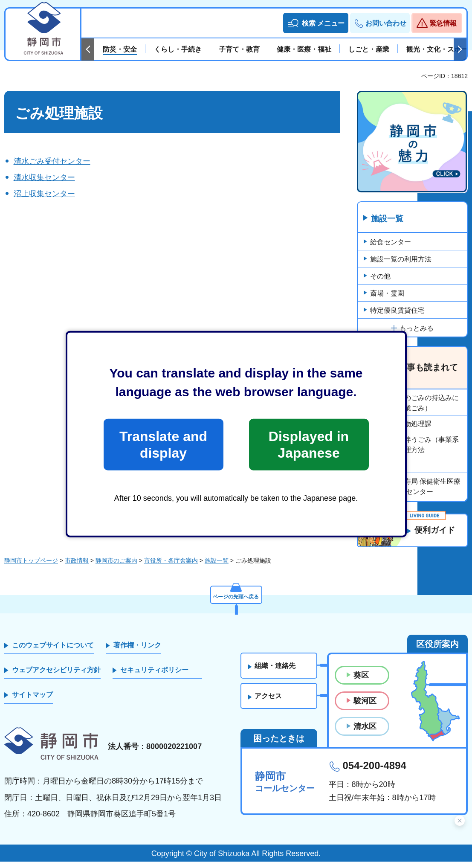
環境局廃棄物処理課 (401, 424)
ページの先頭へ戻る (236, 601)
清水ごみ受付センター (52, 161)
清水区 (365, 733)
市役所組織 (387, 466)
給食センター (391, 242)
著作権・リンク (137, 651)
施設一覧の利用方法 (401, 260)
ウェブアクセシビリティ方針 (56, 676)
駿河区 (365, 707)
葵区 (361, 681)
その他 (380, 277)
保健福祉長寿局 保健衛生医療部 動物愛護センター (415, 487)
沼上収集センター (44, 194)
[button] (316, 23)
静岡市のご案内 (116, 567)
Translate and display (163, 444)
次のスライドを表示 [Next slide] (460, 49)
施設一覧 (388, 219)
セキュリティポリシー (154, 676)
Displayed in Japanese (309, 444)
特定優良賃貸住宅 (397, 311)
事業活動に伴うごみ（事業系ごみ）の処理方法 (414, 445)
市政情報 (77, 567)
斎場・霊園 (387, 294)
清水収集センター (44, 177)
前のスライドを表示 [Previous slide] (88, 49)
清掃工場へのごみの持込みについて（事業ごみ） (414, 403)
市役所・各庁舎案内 (171, 567)
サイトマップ (32, 701)
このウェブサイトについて (53, 651)
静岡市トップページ (31, 567)
